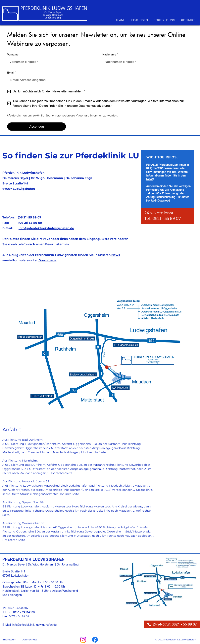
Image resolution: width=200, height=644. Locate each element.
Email (12, 73)
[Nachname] (146, 62)
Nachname (110, 55)
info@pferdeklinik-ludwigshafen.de (46, 228)
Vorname (14, 55)
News (116, 255)
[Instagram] (83, 640)
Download (164, 201)
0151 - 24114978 (24, 612)
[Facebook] (95, 640)
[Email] (99, 80)
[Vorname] (51, 62)
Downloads (47, 260)
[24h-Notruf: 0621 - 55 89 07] (172, 624)
